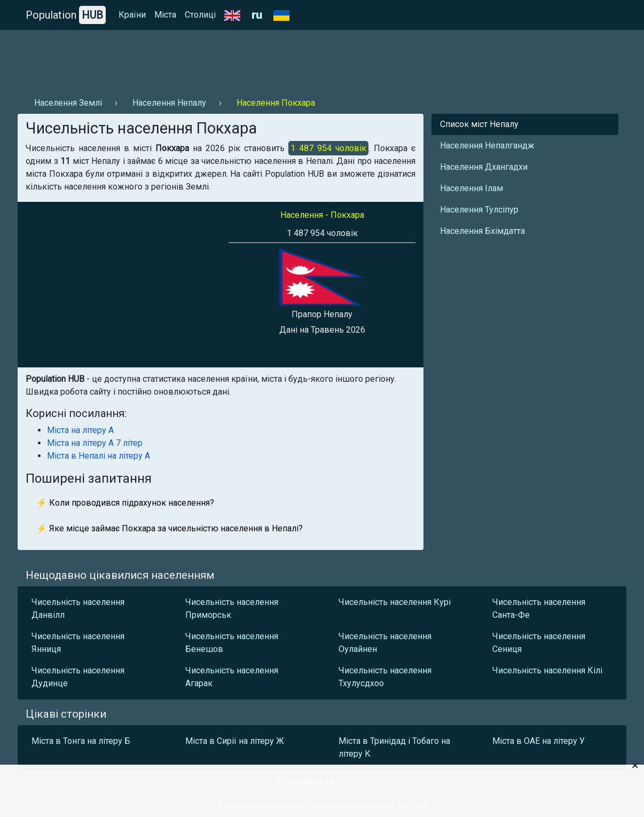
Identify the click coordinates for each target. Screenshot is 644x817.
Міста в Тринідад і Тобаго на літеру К (394, 747)
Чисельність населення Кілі (547, 670)
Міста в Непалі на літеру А (99, 456)
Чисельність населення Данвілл (78, 608)
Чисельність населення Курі (395, 602)
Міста (165, 15)
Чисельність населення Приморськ (232, 608)
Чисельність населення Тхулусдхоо (385, 677)
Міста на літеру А (80, 430)
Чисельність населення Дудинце (78, 677)
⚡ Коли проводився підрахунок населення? (125, 503)
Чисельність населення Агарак (232, 677)
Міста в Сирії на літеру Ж (235, 741)
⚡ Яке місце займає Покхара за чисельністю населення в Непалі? (170, 528)
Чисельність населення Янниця (78, 643)
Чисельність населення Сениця (539, 643)
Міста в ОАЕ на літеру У (539, 741)
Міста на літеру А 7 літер (95, 443)
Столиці (200, 15)
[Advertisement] (212, 59)
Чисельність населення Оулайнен (385, 643)
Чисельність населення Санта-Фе (539, 608)
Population (66, 15)
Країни (132, 15)
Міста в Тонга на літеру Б (81, 741)
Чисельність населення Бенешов (232, 643)
